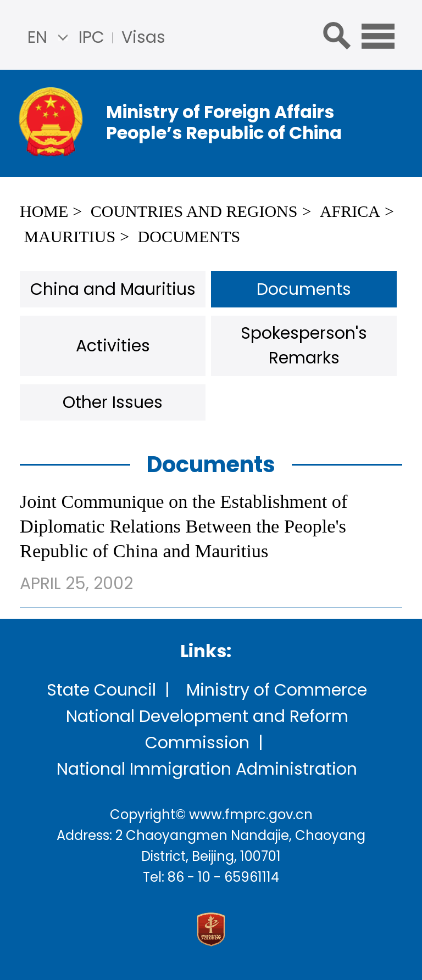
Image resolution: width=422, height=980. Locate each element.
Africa (350, 211)
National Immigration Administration (207, 769)
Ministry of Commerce (277, 690)
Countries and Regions (194, 211)
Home (44, 211)
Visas (143, 37)
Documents (189, 236)
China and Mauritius (113, 289)
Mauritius (70, 236)
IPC (91, 37)
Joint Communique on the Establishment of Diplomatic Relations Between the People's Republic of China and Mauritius (184, 526)
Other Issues (113, 402)
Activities (113, 346)
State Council (101, 690)
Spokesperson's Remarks (304, 346)
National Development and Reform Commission (207, 730)
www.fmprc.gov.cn (251, 814)
